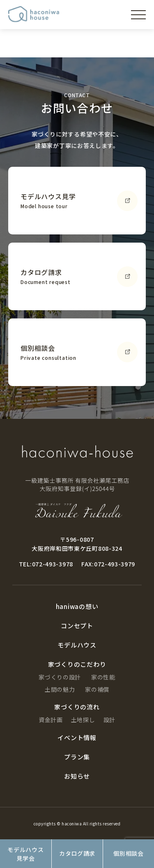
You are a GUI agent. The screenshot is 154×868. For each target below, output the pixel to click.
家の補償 (97, 689)
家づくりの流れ (77, 707)
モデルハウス (77, 645)
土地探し (83, 720)
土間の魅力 (60, 689)
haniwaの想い (77, 606)
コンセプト (77, 626)
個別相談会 (129, 853)
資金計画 (51, 720)
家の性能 (103, 677)
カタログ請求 (77, 853)
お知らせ (77, 776)
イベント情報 (77, 737)
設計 (109, 720)
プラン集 (77, 757)
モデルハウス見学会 (25, 854)
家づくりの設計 (60, 677)
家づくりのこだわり (77, 664)
